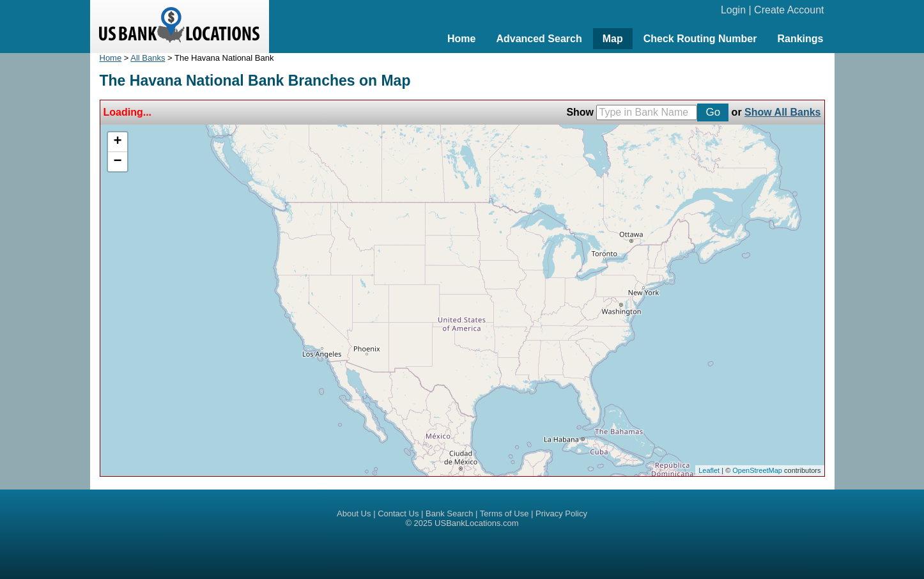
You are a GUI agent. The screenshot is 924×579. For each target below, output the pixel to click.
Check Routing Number (700, 39)
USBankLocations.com (477, 523)
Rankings (800, 39)
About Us (354, 513)
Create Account (789, 10)
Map (613, 39)
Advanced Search (539, 39)
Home (461, 39)
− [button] (117, 162)
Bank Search (449, 513)
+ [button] (117, 142)
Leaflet (709, 470)
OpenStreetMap (757, 470)
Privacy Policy (561, 513)
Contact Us (398, 513)
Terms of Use (504, 513)
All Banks (148, 58)
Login (733, 10)
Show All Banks (782, 112)
